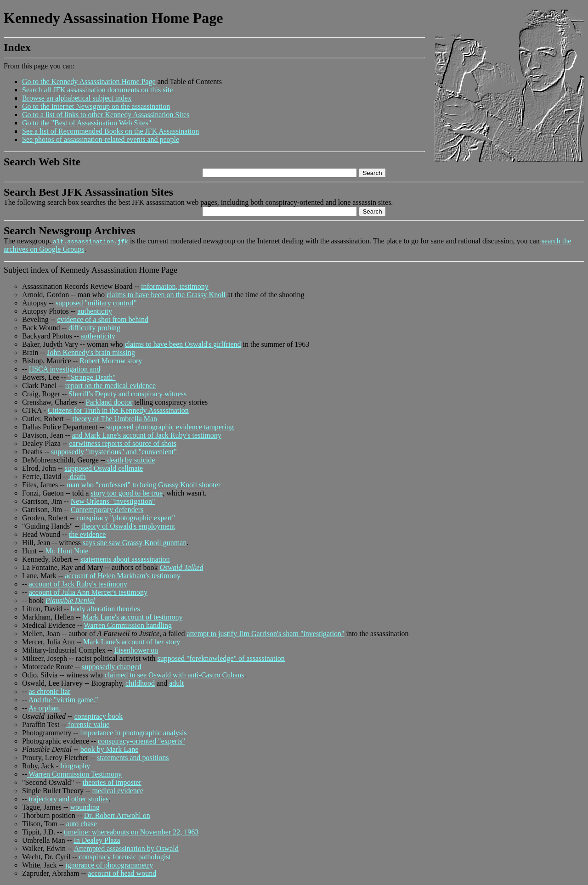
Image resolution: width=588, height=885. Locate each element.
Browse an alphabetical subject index (77, 98)
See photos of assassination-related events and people (101, 139)
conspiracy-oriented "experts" (141, 741)
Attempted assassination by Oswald (126, 848)
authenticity (95, 311)
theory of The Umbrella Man (115, 419)
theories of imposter (112, 782)
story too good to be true (127, 493)
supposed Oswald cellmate (104, 468)
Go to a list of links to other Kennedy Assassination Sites (106, 115)
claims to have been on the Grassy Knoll (166, 295)
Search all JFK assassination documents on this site (97, 90)
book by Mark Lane (110, 749)
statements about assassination (125, 559)
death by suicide (130, 460)
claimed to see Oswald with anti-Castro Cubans (175, 675)
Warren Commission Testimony (74, 774)
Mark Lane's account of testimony (133, 617)
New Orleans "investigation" (113, 501)
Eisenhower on (136, 650)
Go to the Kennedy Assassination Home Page (89, 82)
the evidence (87, 534)
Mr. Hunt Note (67, 551)
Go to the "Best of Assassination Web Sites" (87, 123)
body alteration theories (105, 609)
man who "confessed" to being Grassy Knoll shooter (144, 485)
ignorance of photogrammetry (109, 865)
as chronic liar (50, 691)
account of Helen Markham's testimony (123, 576)
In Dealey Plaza (97, 840)
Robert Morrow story (111, 361)
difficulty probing (94, 328)
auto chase (82, 824)
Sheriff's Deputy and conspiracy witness (127, 394)
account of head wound (122, 873)
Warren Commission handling (128, 625)
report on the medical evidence (110, 386)
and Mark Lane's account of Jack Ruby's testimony (146, 435)
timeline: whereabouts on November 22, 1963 (131, 832)
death (77, 476)
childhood (140, 683)
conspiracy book (99, 716)
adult (176, 683)
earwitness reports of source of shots (123, 443)
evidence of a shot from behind (103, 319)
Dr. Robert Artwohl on (117, 815)
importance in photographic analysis (133, 733)
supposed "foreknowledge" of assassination (221, 658)
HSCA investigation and (65, 369)
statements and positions (133, 758)
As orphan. (45, 708)
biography (74, 766)
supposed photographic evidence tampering (170, 427)
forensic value (88, 724)
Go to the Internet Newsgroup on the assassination (96, 106)
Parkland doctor (109, 402)
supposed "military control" (96, 303)
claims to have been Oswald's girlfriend (183, 344)
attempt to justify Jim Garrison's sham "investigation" (266, 634)
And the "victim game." (63, 700)
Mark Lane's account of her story (132, 642)
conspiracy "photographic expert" (126, 518)
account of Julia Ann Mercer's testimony (88, 592)
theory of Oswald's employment (128, 526)
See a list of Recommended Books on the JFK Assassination (110, 131)
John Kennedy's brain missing (91, 352)
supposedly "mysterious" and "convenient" (114, 452)
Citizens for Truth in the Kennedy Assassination (118, 410)
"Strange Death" (91, 377)
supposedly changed (111, 667)
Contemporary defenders (107, 510)
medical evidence (118, 791)
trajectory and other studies (69, 799)
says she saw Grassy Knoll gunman (135, 543)
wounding (85, 807)
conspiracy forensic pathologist (125, 857)
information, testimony (175, 286)
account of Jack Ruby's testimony (78, 584)
